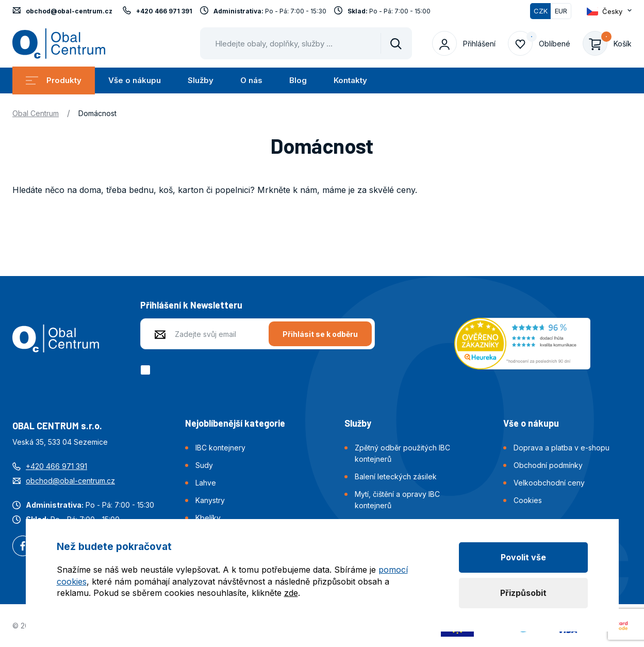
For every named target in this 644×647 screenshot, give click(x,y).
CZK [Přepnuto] (541, 11)
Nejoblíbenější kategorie (235, 423)
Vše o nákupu (135, 80)
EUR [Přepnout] (561, 11)
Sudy (204, 465)
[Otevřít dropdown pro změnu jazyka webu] (609, 11)
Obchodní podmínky (548, 465)
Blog (298, 80)
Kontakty (350, 80)
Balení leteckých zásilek (396, 476)
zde (291, 593)
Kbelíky (208, 518)
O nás (251, 80)
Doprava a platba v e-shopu (562, 448)
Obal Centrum (36, 113)
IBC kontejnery (220, 448)
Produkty (54, 80)
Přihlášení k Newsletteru (191, 305)
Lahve (206, 483)
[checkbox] (147, 370)
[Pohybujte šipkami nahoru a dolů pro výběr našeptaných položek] (306, 43)
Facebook (23, 547)
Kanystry (210, 500)
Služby (201, 80)
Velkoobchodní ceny (549, 483)
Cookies (528, 500)
